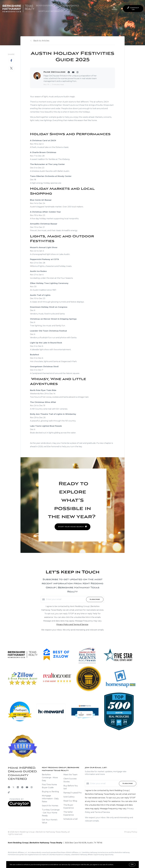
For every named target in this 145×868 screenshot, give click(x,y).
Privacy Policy (131, 832)
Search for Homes (50, 806)
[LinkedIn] (18, 787)
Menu (115, 9)
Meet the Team (70, 775)
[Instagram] (32, 787)
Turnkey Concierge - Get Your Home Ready (51, 813)
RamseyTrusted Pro (72, 793)
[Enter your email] (66, 599)
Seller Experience (69, 6)
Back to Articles (41, 41)
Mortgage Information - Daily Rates (50, 799)
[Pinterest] (22, 787)
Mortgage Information (51, 11)
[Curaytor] (19, 806)
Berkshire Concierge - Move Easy (50, 778)
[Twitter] (13, 787)
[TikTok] (9, 793)
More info (117, 864)
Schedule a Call (71, 819)
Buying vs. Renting (50, 792)
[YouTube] (27, 787)
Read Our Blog (70, 801)
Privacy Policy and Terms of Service (72, 624)
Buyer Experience (46, 6)
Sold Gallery (69, 797)
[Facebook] (9, 787)
